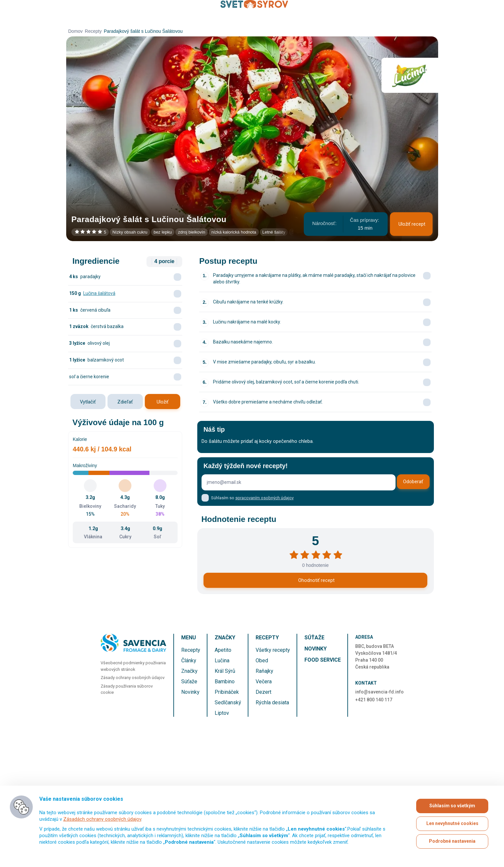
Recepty (93, 31)
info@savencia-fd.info (379, 692)
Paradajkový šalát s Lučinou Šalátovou (143, 31)
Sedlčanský (228, 702)
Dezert (263, 692)
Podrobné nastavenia (452, 841)
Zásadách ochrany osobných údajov (102, 819)
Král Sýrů (225, 671)
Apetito (223, 650)
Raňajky (264, 671)
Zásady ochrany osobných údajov (133, 678)
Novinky (190, 692)
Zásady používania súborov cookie (127, 689)
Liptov (222, 713)
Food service (323, 660)
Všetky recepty (273, 650)
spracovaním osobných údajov (264, 498)
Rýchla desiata (272, 702)
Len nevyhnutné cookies (452, 824)
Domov (75, 31)
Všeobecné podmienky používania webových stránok (133, 666)
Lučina (222, 661)
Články (189, 661)
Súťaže (189, 681)
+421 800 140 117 (374, 700)
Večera (264, 681)
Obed (262, 661)
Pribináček (227, 692)
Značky (189, 671)
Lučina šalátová (99, 293)
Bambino (225, 681)
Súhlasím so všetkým (452, 806)
